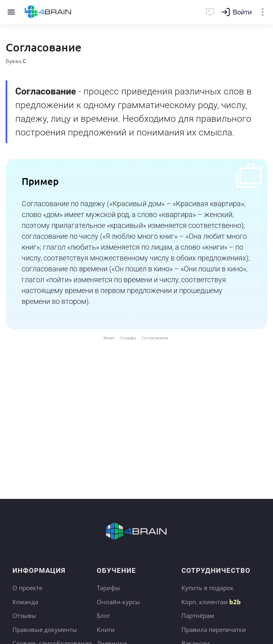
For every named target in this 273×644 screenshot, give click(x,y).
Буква (16, 61)
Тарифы (108, 588)
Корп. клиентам (211, 602)
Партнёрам (198, 615)
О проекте (27, 588)
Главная (48, 12)
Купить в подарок (208, 588)
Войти (242, 12)
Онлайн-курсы (118, 602)
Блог (103, 615)
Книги (106, 630)
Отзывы (24, 615)
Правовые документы (45, 630)
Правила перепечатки (214, 630)
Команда (25, 602)
